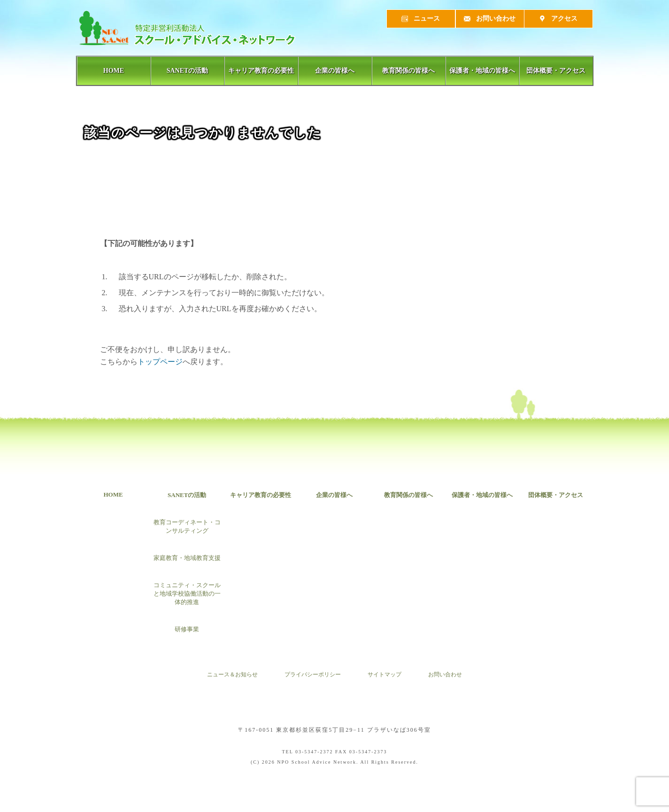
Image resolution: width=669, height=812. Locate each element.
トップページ (160, 362)
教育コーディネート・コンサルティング (187, 526)
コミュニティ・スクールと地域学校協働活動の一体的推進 (187, 594)
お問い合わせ (490, 19)
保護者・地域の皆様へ (482, 71)
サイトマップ (384, 675)
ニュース (421, 19)
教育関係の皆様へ (408, 71)
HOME (114, 71)
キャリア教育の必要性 (261, 71)
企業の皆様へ (335, 71)
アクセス (558, 19)
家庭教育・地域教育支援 (187, 558)
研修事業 (187, 629)
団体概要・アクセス (556, 71)
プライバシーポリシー (313, 675)
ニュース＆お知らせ (232, 675)
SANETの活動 (188, 71)
